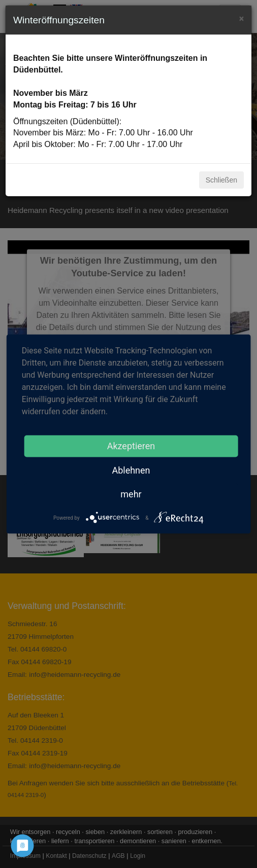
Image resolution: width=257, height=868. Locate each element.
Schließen (221, 180)
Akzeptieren (131, 446)
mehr (131, 494)
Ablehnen (131, 470)
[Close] (242, 17)
